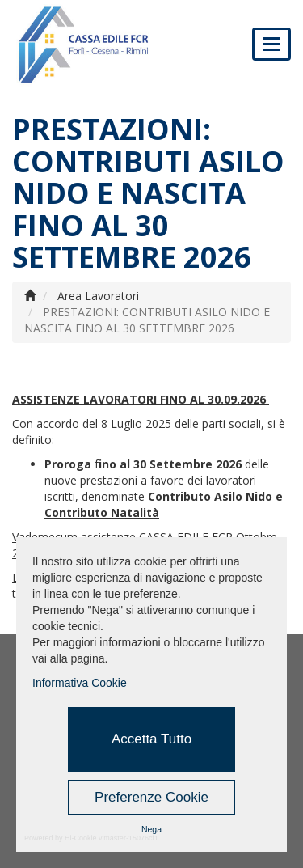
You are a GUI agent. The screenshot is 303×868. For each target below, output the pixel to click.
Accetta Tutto (151, 739)
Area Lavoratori (98, 296)
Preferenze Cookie (151, 797)
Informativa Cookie (80, 683)
